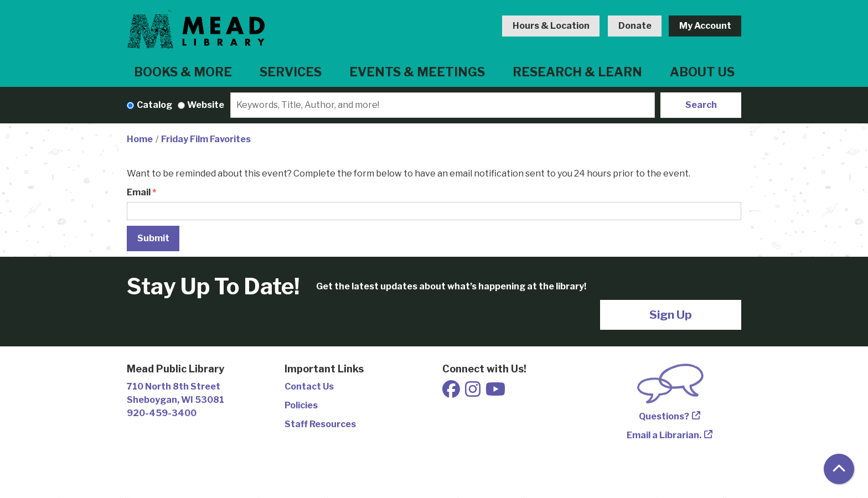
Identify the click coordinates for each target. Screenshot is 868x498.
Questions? (664, 416)
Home (140, 139)
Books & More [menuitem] (183, 72)
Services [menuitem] (291, 72)
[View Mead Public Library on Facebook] (452, 393)
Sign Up (671, 315)
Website (206, 105)
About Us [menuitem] (702, 72)
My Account (705, 26)
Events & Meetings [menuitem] (417, 72)
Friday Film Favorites (206, 139)
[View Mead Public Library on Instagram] (474, 393)
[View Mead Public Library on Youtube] (495, 393)
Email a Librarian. (664, 435)
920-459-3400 (162, 413)
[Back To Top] (839, 469)
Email (139, 192)
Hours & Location (551, 26)
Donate (635, 26)
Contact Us (309, 387)
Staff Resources (320, 424)
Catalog (154, 105)
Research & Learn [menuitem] (577, 72)
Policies (301, 405)
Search (701, 105)
